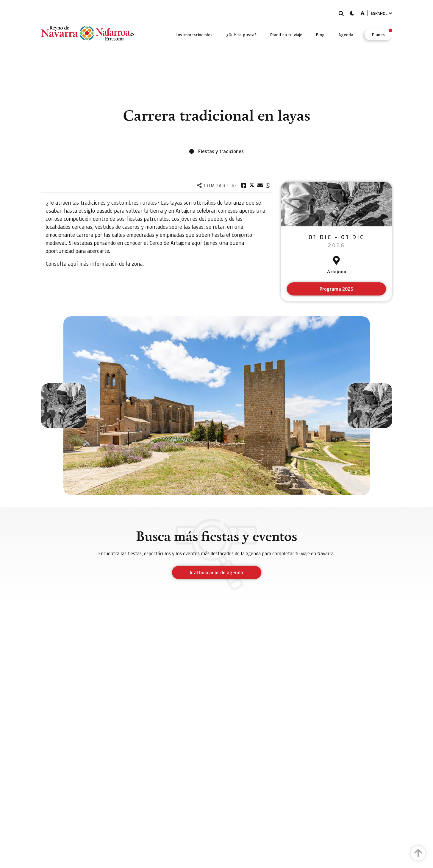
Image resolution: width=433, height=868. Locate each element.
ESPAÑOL (382, 13)
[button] (63, 406)
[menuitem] (194, 35)
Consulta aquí (62, 263)
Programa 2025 (336, 289)
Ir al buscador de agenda (216, 572)
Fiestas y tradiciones (221, 151)
